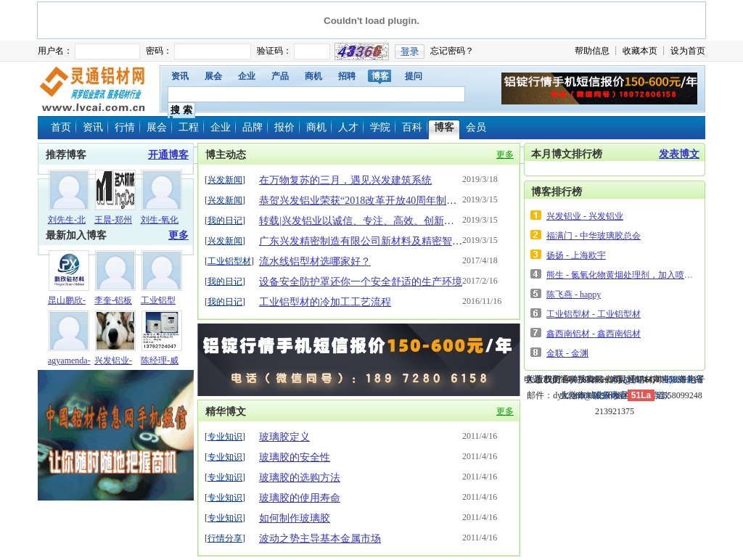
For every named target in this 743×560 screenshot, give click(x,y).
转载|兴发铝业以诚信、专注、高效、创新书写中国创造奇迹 (392, 221)
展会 (213, 76)
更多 (178, 235)
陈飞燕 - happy (574, 295)
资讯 (180, 76)
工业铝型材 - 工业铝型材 (594, 314)
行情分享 (225, 538)
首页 (61, 127)
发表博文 (679, 154)
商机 (313, 76)
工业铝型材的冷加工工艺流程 (325, 302)
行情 (125, 127)
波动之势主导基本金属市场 (320, 539)
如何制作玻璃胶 (295, 518)
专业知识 (225, 437)
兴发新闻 (225, 180)
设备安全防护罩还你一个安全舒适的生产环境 (361, 282)
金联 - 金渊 (567, 353)
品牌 (253, 127)
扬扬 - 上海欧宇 (576, 255)
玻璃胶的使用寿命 (300, 498)
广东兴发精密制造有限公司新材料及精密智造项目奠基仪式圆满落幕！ (416, 241)
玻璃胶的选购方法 (300, 478)
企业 (247, 76)
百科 (412, 127)
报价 (284, 127)
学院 (380, 127)
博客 (380, 76)
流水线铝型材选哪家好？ (315, 262)
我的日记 (225, 221)
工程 (189, 127)
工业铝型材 (229, 261)
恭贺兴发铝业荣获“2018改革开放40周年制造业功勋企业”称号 (395, 201)
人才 (348, 127)
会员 (476, 127)
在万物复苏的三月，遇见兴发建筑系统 (345, 180)
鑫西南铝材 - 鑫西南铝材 (594, 334)
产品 (280, 76)
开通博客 (168, 155)
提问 (414, 76)
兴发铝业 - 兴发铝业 (585, 216)
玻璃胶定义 (284, 437)
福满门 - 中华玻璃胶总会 (594, 236)
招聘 (347, 76)
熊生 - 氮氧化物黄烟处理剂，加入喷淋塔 (624, 275)
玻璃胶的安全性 (295, 457)
